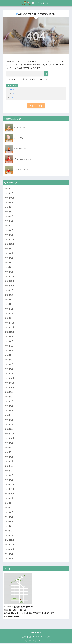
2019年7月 (9, 508)
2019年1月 (9, 536)
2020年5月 (9, 462)
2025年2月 (9, 230)
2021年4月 (9, 416)
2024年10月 (9, 244)
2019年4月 (9, 522)
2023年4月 (9, 309)
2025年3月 (9, 226)
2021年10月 (9, 388)
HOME (36, 633)
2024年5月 (9, 263)
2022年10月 (9, 332)
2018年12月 (9, 541)
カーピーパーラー (36, 3)
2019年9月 (9, 499)
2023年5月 (9, 304)
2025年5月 (9, 216)
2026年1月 (9, 193)
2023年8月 (9, 295)
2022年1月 (9, 374)
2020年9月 (9, 444)
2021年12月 (9, 379)
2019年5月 (9, 518)
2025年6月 (9, 212)
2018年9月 (9, 555)
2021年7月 (9, 402)
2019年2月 (9, 532)
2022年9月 (9, 337)
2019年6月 (9, 513)
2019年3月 (9, 527)
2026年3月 (9, 189)
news (12, 90)
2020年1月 (9, 481)
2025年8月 (9, 207)
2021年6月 (9, 407)
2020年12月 (9, 434)
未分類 (13, 97)
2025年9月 (9, 203)
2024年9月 (9, 249)
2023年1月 (9, 318)
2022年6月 (9, 351)
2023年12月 (9, 277)
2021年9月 (9, 393)
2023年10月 (9, 286)
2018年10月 (9, 550)
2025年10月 (9, 198)
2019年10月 (9, 495)
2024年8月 (9, 253)
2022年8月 (9, 342)
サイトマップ (45, 638)
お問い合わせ (27, 638)
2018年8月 (9, 559)
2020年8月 (9, 448)
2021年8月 (9, 397)
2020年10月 (9, 439)
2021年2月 (9, 425)
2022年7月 (9, 346)
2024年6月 (9, 258)
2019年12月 (9, 485)
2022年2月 (9, 369)
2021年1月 (9, 430)
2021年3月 (9, 420)
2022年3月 (9, 365)
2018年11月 (9, 546)
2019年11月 (9, 490)
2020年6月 (9, 457)
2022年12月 (9, 323)
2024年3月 (9, 267)
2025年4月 (9, 221)
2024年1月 (9, 272)
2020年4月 (9, 467)
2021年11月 (9, 383)
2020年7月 (9, 453)
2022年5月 (9, 355)
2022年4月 (9, 360)
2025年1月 (9, 235)
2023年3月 (9, 314)
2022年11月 (9, 328)
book (14, 94)
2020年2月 (9, 476)
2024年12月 (9, 240)
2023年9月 (9, 291)
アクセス (36, 638)
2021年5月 (9, 411)
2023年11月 (9, 281)
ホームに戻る (36, 106)
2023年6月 (9, 300)
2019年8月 (9, 504)
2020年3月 (9, 471)
